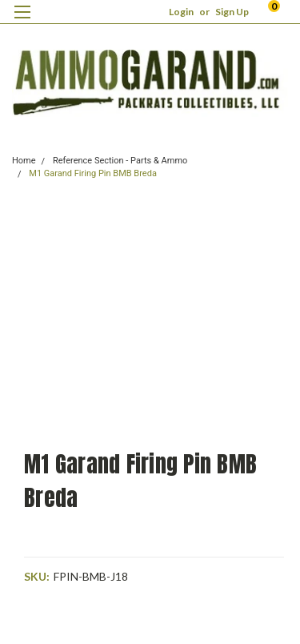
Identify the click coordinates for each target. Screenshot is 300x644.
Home (24, 161)
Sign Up (232, 12)
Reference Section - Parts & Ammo (120, 161)
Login (181, 12)
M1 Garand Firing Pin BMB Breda (93, 173)
